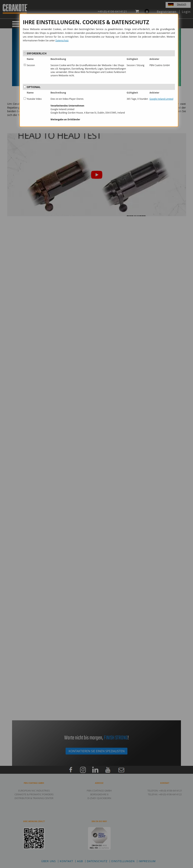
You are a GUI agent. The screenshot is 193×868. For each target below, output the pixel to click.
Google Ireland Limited (161, 99)
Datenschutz (62, 40)
